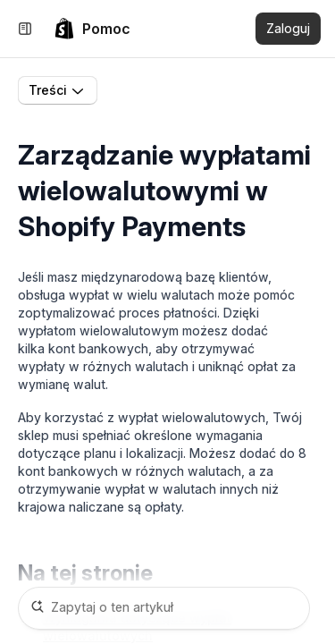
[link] (92, 29)
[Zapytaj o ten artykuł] (164, 608)
